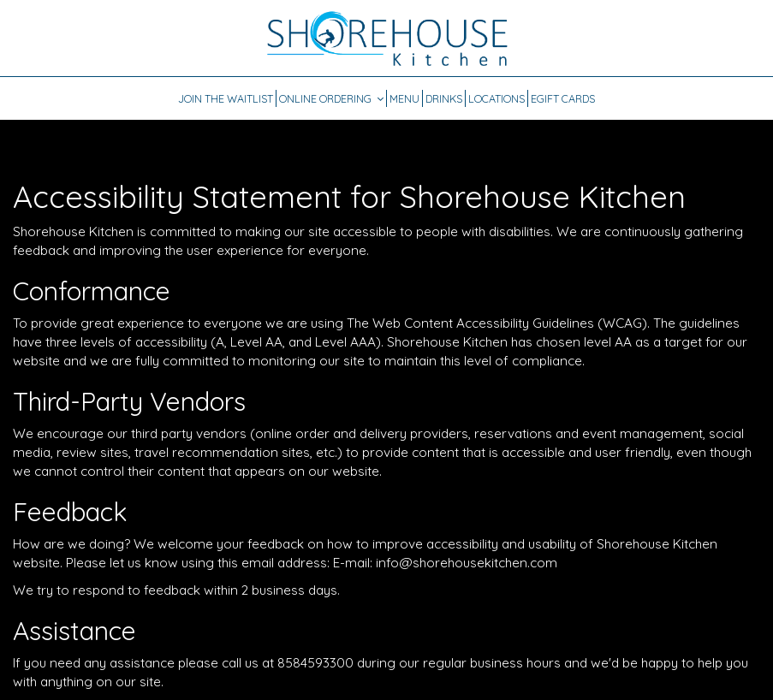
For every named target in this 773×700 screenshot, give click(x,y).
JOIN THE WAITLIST (226, 98)
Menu (404, 98)
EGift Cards (563, 98)
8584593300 (315, 663)
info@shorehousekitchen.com (467, 563)
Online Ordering (331, 98)
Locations (497, 98)
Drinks (444, 98)
